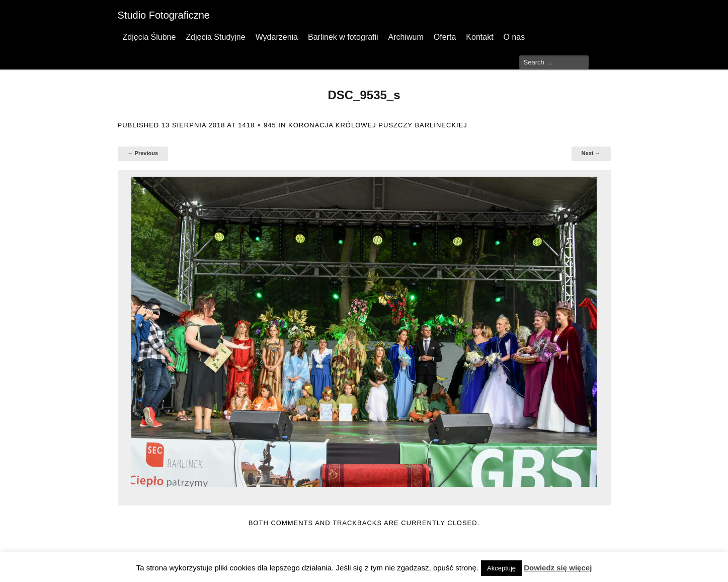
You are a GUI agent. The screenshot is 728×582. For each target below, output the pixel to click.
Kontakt (479, 37)
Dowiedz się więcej (558, 568)
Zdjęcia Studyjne (215, 37)
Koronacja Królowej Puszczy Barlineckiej (378, 125)
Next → (591, 153)
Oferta (445, 37)
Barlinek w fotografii (343, 37)
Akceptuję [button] (501, 568)
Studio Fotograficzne (164, 15)
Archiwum (406, 37)
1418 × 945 (257, 125)
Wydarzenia (277, 37)
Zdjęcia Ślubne (149, 37)
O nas (514, 37)
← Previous (143, 153)
